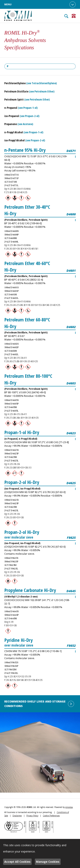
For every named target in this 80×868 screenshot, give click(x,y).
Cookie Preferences (51, 816)
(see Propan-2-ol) (29, 116)
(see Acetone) (25, 124)
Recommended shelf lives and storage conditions (39, 704)
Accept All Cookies (17, 862)
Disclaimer (17, 816)
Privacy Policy (32, 816)
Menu (40, 5)
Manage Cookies (48, 862)
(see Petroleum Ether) (42, 91)
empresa (69, 807)
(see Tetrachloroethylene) (41, 83)
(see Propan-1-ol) (28, 108)
